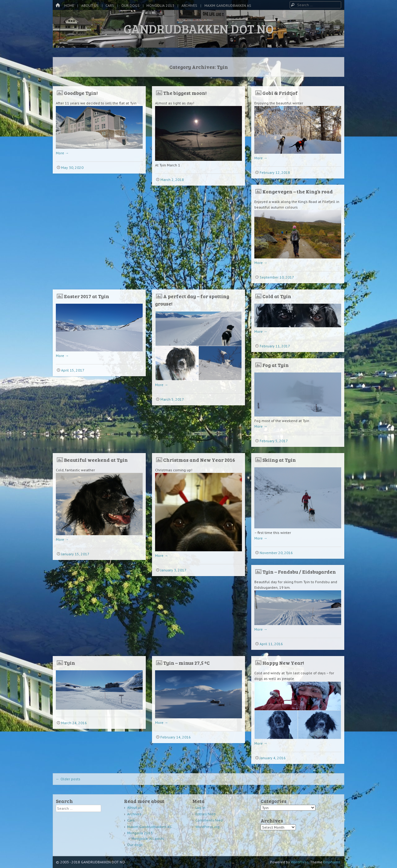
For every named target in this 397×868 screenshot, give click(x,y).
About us (90, 5)
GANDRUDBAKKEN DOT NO (199, 29)
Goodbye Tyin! (81, 93)
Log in (200, 807)
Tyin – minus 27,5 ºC (186, 663)
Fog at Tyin (276, 365)
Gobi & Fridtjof (280, 93)
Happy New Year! (283, 663)
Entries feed (205, 814)
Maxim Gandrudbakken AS (228, 5)
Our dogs (130, 5)
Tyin (69, 663)
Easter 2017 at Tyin (87, 296)
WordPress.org (207, 827)
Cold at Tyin (277, 296)
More (62, 153)
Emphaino (332, 862)
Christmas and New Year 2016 (199, 460)
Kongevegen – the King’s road (298, 191)
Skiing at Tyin (279, 460)
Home (69, 5)
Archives (189, 5)
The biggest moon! (185, 93)
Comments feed (209, 820)
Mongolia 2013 (160, 5)
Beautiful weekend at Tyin (96, 460)
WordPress (300, 862)
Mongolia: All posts (148, 838)
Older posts (68, 779)
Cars (110, 5)
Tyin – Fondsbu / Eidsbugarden (299, 572)
